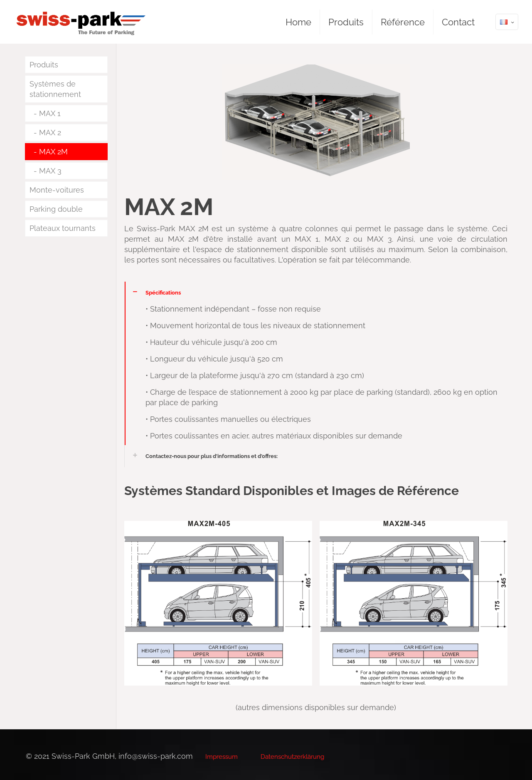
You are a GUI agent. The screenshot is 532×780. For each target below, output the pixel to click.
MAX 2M (53, 152)
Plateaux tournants (63, 228)
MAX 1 (50, 113)
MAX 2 (50, 132)
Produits (44, 65)
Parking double (56, 209)
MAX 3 (50, 171)
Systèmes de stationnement (55, 89)
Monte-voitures (57, 190)
